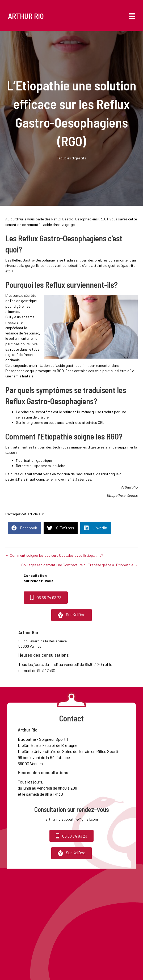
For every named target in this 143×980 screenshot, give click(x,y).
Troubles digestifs (72, 158)
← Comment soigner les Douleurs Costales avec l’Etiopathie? (54, 555)
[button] (46, 597)
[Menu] (129, 16)
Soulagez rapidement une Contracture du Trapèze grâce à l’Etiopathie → (79, 565)
